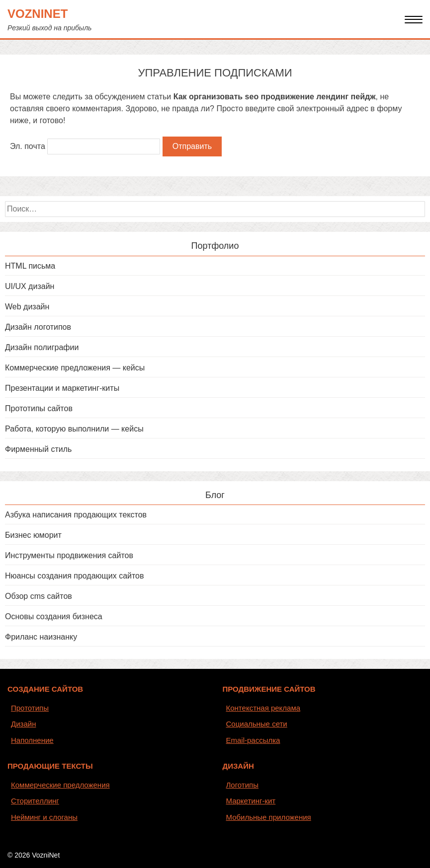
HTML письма (30, 266)
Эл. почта (28, 146)
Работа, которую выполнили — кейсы (74, 429)
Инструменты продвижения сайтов (69, 555)
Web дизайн (27, 307)
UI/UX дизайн (30, 286)
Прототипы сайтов (39, 408)
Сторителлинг (35, 801)
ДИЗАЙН (238, 766)
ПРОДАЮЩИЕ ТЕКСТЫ (50, 766)
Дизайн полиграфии (42, 347)
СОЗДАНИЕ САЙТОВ (45, 689)
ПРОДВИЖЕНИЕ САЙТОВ (269, 689)
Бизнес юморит (33, 535)
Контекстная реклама (263, 708)
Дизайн (23, 724)
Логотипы (243, 785)
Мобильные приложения (269, 817)
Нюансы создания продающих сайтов (75, 576)
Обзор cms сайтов (39, 596)
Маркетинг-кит (251, 801)
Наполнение (32, 740)
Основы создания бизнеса (54, 616)
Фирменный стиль (38, 449)
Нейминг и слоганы (44, 817)
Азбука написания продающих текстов (76, 515)
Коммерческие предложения (60, 785)
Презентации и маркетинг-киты (62, 388)
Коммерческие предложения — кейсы (75, 368)
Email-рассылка (253, 740)
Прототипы (30, 708)
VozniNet (38, 14)
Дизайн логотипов (38, 327)
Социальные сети (257, 724)
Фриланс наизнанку (41, 637)
